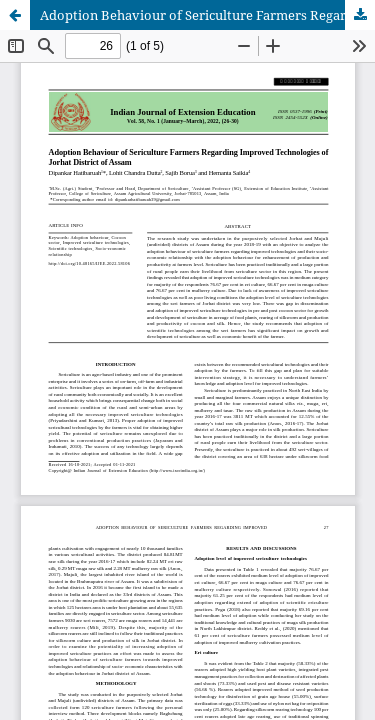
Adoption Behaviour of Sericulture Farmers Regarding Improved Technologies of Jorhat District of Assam (207, 15)
